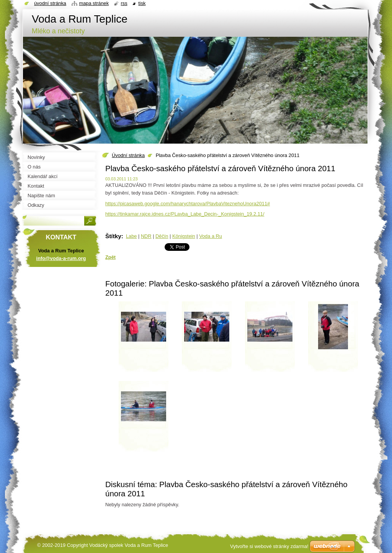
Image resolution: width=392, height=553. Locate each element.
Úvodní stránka (128, 155)
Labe (131, 236)
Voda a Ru (211, 236)
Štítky (113, 236)
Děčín (162, 236)
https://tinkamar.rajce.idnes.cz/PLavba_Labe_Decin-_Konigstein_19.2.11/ (185, 214)
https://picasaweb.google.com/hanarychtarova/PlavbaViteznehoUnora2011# (188, 204)
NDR (146, 236)
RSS (124, 3)
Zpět (110, 257)
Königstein (184, 236)
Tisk (142, 3)
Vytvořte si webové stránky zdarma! (269, 546)
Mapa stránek (94, 3)
